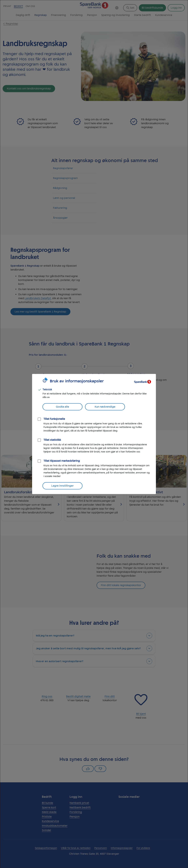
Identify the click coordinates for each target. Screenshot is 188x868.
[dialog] (94, 434)
